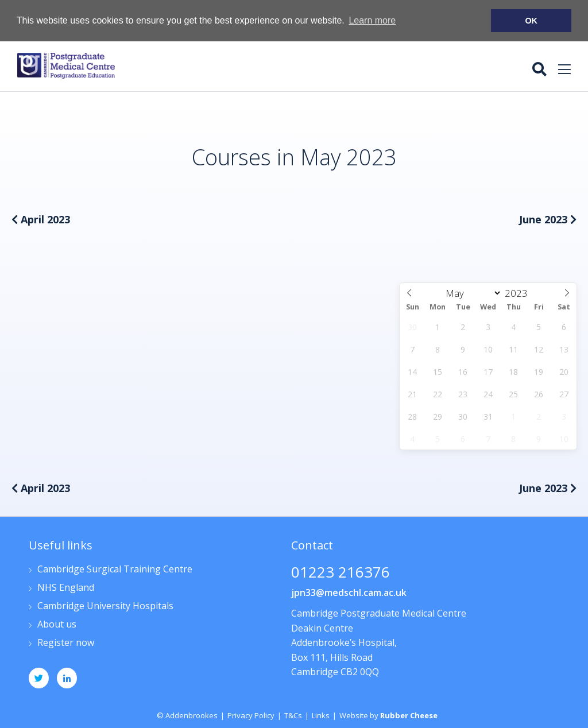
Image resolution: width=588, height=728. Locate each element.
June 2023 (548, 219)
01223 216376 (341, 573)
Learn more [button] (372, 20)
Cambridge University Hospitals (105, 606)
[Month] (471, 293)
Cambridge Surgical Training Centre (115, 569)
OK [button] (531, 21)
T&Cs (293, 715)
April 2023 (41, 219)
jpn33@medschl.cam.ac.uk (349, 592)
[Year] (519, 293)
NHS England (66, 588)
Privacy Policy (251, 715)
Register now (66, 643)
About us (57, 624)
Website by (388, 715)
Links (321, 715)
